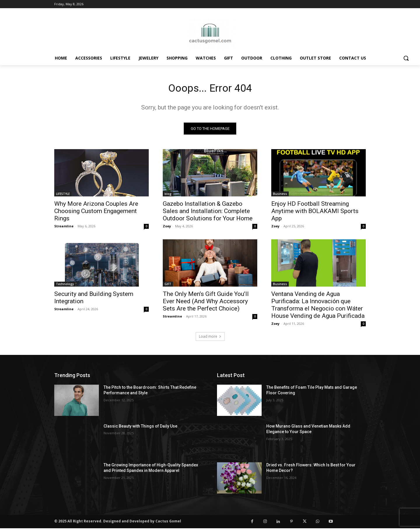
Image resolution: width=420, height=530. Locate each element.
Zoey (167, 228)
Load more (210, 338)
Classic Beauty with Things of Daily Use (140, 428)
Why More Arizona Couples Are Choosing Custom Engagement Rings (96, 213)
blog (168, 196)
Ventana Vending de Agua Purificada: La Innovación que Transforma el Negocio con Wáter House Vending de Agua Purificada (318, 307)
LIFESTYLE (63, 196)
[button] (406, 58)
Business (280, 196)
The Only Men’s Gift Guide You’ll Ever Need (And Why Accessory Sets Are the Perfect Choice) (206, 303)
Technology (65, 286)
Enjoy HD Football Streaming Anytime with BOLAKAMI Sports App (315, 213)
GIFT (168, 286)
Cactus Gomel (168, 523)
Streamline (64, 228)
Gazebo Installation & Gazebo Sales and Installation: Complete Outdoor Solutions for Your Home (208, 213)
